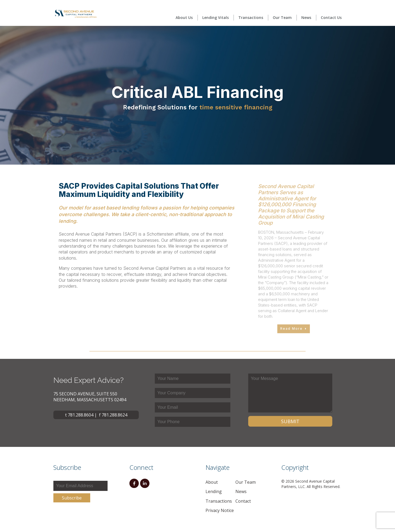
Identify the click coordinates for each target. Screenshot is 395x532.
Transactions (251, 17)
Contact (243, 501)
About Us (184, 17)
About (212, 482)
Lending (214, 491)
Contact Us (331, 17)
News (306, 17)
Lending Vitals (216, 17)
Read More (291, 340)
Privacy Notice (220, 510)
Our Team (282, 17)
